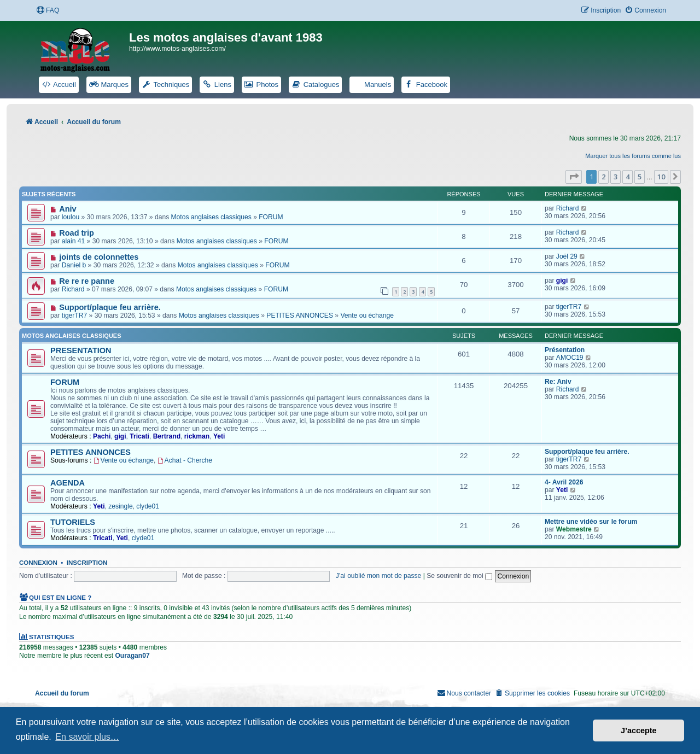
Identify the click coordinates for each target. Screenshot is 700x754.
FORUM (271, 217)
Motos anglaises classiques (211, 217)
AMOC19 (570, 358)
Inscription (87, 563)
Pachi (102, 436)
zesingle (120, 506)
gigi (562, 280)
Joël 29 (567, 256)
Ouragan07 (132, 656)
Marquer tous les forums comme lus (633, 156)
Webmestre (574, 529)
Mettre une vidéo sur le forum (591, 522)
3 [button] (616, 177)
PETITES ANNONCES (300, 315)
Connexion (38, 563)
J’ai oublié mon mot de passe (379, 576)
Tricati (139, 436)
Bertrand (167, 436)
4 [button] (628, 177)
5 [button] (640, 177)
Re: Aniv (558, 382)
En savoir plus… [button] (87, 737)
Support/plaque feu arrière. (110, 307)
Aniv (68, 209)
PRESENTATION (81, 350)
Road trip (77, 233)
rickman (197, 436)
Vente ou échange (367, 315)
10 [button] (661, 177)
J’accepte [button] (639, 730)
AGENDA (68, 483)
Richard (568, 208)
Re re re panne (87, 281)
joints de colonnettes (99, 257)
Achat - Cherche (185, 460)
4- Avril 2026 (564, 482)
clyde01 (148, 506)
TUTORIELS (73, 522)
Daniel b (74, 265)
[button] (574, 177)
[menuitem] (48, 11)
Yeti (219, 436)
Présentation (565, 350)
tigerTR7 (74, 315)
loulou (71, 217)
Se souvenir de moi (459, 576)
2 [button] (603, 177)
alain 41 (73, 241)
